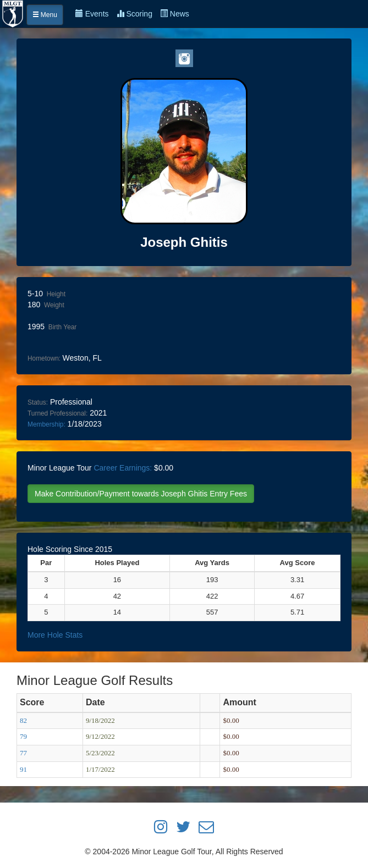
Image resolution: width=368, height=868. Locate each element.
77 (23, 753)
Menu (45, 15)
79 (23, 736)
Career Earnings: (123, 468)
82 (23, 720)
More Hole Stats (55, 635)
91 (23, 769)
